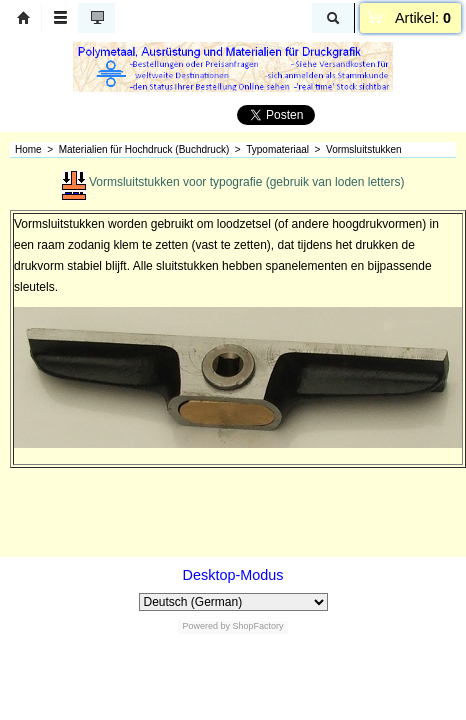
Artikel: (423, 18)
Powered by (206, 626)
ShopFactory (257, 626)
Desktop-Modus (233, 575)
